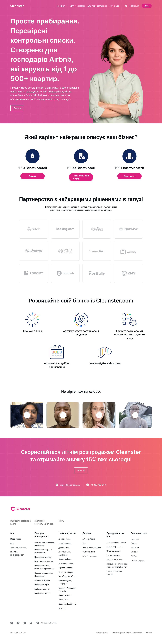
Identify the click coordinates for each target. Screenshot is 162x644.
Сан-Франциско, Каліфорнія (65, 582)
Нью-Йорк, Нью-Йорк (67, 576)
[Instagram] (31, 623)
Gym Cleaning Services (44, 561)
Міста (61, 521)
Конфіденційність (102, 633)
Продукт (62, 6)
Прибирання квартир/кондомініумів (43, 551)
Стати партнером (113, 551)
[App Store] (92, 623)
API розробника (89, 539)
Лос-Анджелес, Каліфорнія (65, 553)
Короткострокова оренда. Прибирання (45, 544)
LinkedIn (134, 552)
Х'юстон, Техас (64, 539)
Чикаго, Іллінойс (65, 559)
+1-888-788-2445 (96, 485)
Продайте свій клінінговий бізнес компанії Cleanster (117, 565)
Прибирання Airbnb (42, 593)
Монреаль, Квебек (66, 563)
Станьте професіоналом (116, 542)
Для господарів (78, 6)
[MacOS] (128, 623)
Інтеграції (114, 6)
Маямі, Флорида (65, 543)
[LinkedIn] (25, 623)
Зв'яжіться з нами (90, 556)
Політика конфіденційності (17, 553)
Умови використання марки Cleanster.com (127, 633)
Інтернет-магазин (113, 555)
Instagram (135, 547)
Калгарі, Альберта (66, 572)
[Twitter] (18, 623)
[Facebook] (12, 623)
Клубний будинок (137, 560)
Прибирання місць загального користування (44, 567)
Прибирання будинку (43, 557)
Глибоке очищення (42, 589)
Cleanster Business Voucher (114, 573)
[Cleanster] (17, 6)
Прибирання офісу (42, 585)
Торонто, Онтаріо (65, 568)
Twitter (133, 543)
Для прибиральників (97, 6)
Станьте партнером (114, 547)
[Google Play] (110, 623)
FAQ (84, 543)
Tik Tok (134, 556)
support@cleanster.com (68, 485)
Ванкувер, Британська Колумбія (67, 590)
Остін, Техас (63, 600)
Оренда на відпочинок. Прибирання (44, 574)
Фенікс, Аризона (65, 595)
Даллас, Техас (64, 547)
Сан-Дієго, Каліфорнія (67, 604)
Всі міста (62, 608)
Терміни (149, 633)
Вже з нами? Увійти (114, 560)
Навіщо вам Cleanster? (92, 547)
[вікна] (144, 623)
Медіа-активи (16, 539)
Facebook (135, 539)
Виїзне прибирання (42, 580)
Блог (12, 543)
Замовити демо (89, 552)
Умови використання (19, 547)
